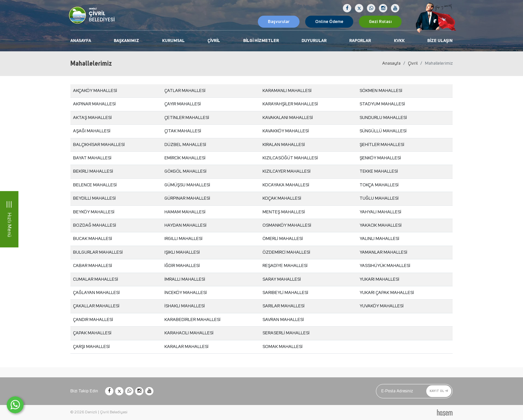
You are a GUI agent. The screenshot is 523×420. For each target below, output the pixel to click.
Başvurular (279, 22)
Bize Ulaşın (440, 41)
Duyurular (314, 41)
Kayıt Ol (439, 391)
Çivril (214, 41)
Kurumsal (173, 41)
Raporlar (360, 41)
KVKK (399, 41)
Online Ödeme (329, 22)
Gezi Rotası (380, 22)
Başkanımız (126, 41)
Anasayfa (81, 41)
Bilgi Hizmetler (261, 41)
